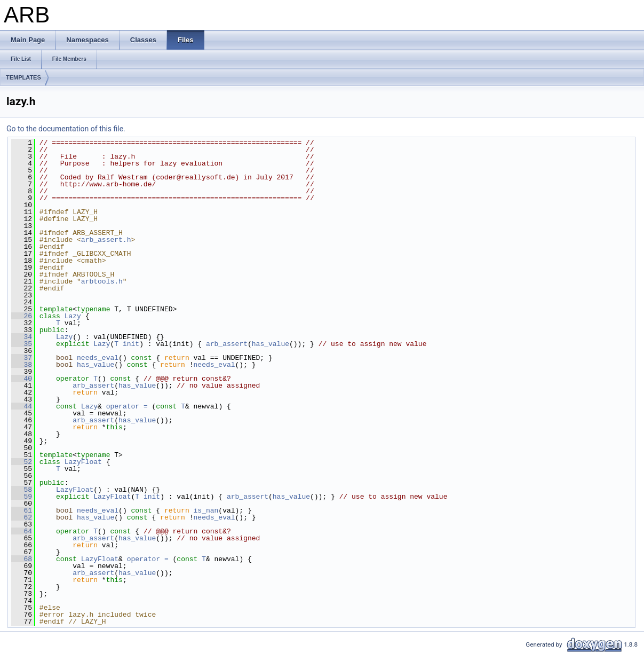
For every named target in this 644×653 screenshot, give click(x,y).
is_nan (206, 510)
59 (22, 497)
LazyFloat (83, 462)
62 (22, 517)
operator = (129, 406)
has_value (271, 344)
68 (22, 559)
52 (22, 462)
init (131, 344)
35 (22, 344)
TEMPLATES (23, 77)
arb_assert (227, 344)
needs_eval (98, 358)
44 (22, 406)
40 (22, 379)
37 (22, 358)
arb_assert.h (106, 240)
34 (22, 337)
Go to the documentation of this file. (66, 129)
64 (22, 531)
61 (22, 510)
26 (22, 316)
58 (22, 490)
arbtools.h (102, 281)
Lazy (73, 316)
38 (22, 365)
